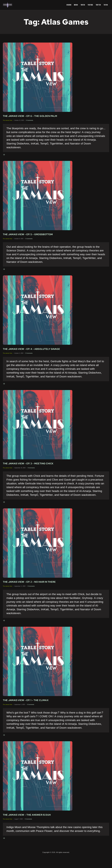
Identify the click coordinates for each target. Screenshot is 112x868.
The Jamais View (8, 121)
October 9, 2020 (19, 241)
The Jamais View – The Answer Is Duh (33, 825)
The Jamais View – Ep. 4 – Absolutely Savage (39, 353)
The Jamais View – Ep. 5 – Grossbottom (34, 236)
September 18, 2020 (20, 473)
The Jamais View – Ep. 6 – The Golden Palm (37, 116)
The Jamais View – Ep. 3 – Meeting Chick (35, 469)
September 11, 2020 (20, 594)
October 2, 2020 (19, 357)
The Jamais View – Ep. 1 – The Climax (31, 709)
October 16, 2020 (19, 121)
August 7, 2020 (19, 830)
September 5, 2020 (20, 714)
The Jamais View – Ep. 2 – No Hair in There (36, 589)
